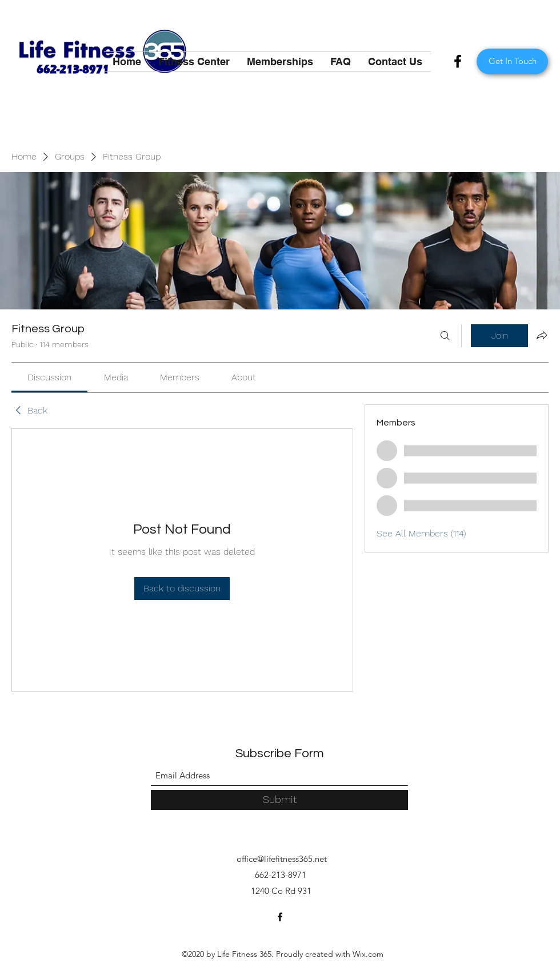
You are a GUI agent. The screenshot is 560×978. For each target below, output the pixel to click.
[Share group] (542, 335)
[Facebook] (458, 61)
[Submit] (279, 800)
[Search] (445, 336)
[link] (49, 377)
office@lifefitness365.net (282, 859)
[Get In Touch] (512, 61)
